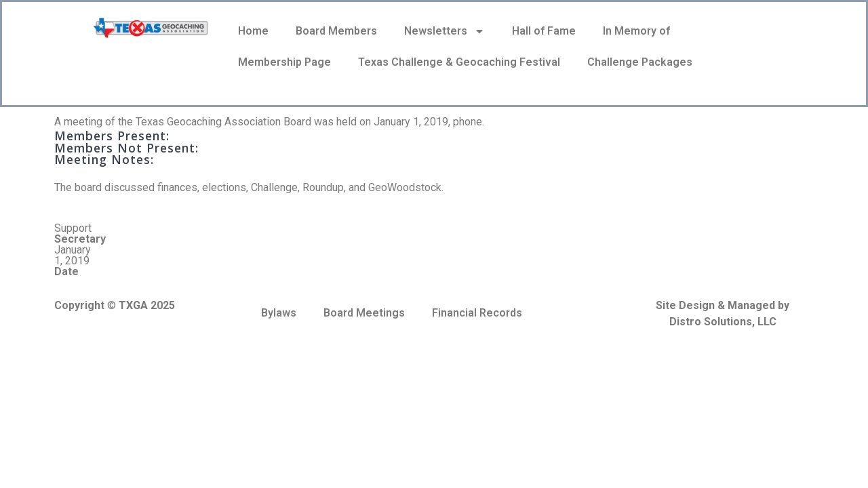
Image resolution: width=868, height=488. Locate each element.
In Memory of (636, 31)
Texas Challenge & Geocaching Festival (459, 62)
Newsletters (445, 31)
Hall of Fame (544, 31)
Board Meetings (364, 313)
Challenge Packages (640, 62)
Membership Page (284, 62)
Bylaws (279, 313)
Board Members (336, 31)
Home (253, 31)
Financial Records (477, 313)
